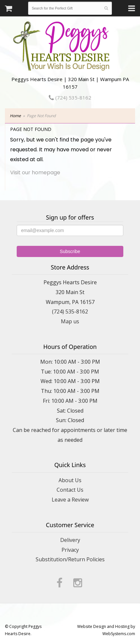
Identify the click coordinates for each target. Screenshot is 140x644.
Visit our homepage (35, 172)
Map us (70, 321)
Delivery (70, 540)
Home (15, 116)
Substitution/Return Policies (70, 559)
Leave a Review (70, 500)
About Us (70, 480)
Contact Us (70, 490)
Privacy (70, 550)
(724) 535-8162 (70, 97)
